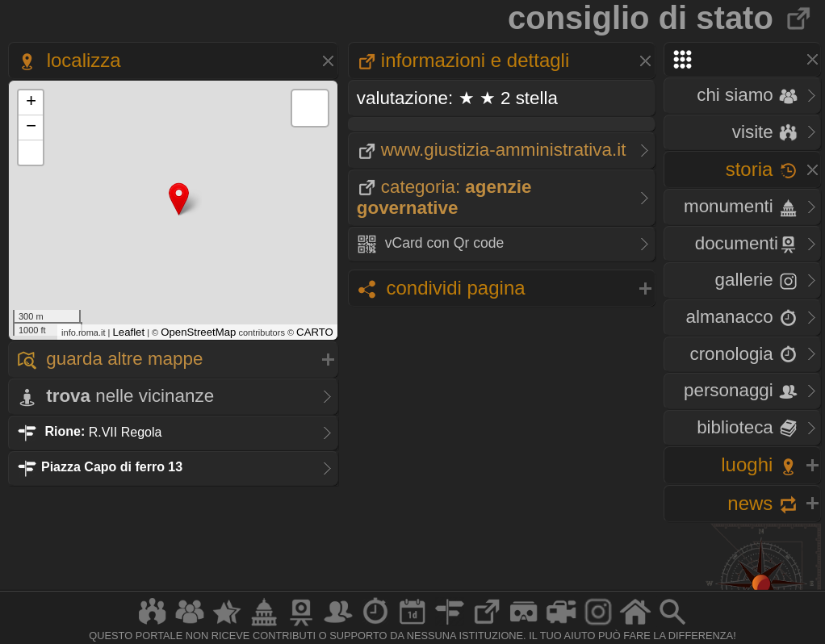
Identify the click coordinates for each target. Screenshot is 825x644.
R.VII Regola (89, 431)
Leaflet (129, 332)
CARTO (315, 332)
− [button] (31, 128)
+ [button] (31, 102)
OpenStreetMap (198, 332)
